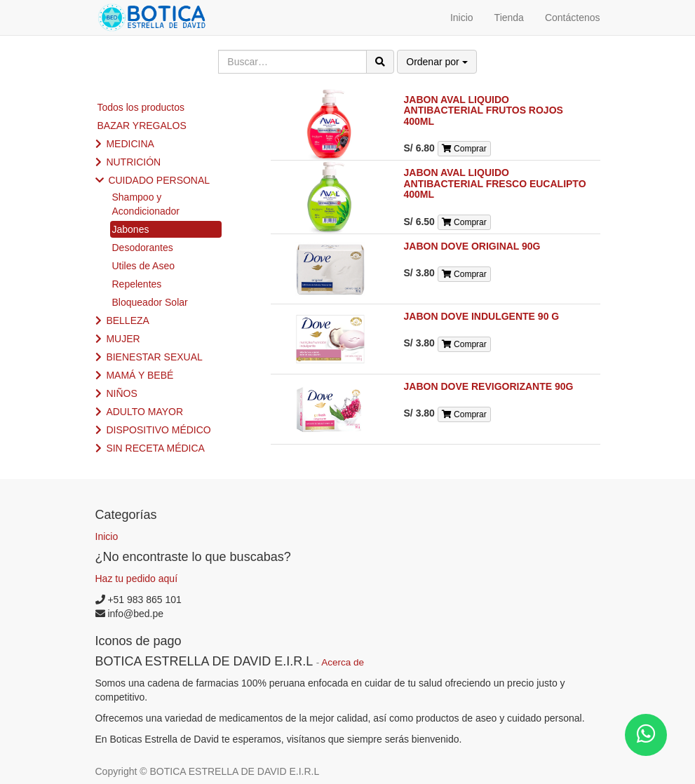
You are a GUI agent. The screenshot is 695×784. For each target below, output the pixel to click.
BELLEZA (127, 320)
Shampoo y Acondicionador (146, 204)
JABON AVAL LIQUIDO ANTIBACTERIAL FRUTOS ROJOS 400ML (484, 110)
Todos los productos (141, 107)
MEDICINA (130, 144)
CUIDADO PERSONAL (159, 180)
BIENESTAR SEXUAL (154, 357)
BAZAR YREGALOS (142, 126)
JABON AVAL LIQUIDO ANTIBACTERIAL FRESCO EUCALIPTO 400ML (495, 183)
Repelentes (137, 284)
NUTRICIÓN (133, 162)
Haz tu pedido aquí (137, 579)
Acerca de (343, 662)
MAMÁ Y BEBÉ (140, 375)
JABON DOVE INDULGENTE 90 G (482, 316)
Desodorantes (143, 248)
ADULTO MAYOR (144, 412)
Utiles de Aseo (144, 266)
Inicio (107, 536)
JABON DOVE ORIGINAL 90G (472, 246)
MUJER (123, 339)
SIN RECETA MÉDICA (155, 448)
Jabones (131, 229)
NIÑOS (121, 393)
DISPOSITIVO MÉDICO (158, 430)
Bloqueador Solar (150, 302)
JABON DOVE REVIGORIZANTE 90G (489, 386)
